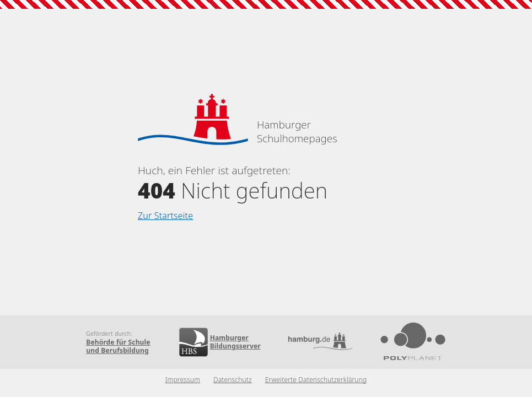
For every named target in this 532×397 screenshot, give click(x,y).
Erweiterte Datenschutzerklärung (316, 380)
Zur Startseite (165, 216)
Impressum (183, 380)
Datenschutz (233, 380)
